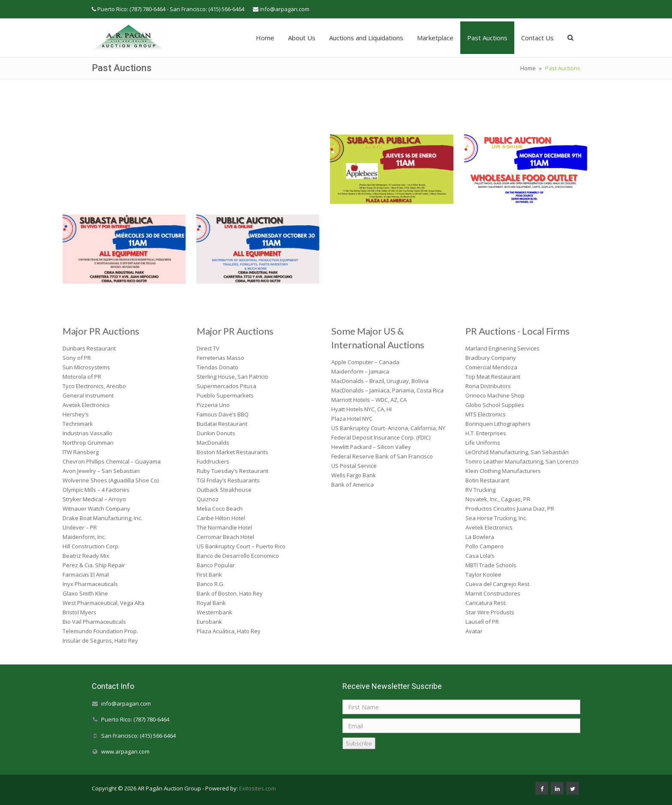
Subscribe (359, 743)
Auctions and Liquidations (366, 38)
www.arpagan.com (125, 751)
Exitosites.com (257, 788)
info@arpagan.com (285, 9)
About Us (302, 38)
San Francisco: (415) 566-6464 (138, 736)
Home (265, 38)
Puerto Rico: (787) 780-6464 (135, 720)
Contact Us (537, 38)
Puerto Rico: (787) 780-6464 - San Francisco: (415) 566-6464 (171, 9)
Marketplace (435, 38)
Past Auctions (487, 38)
